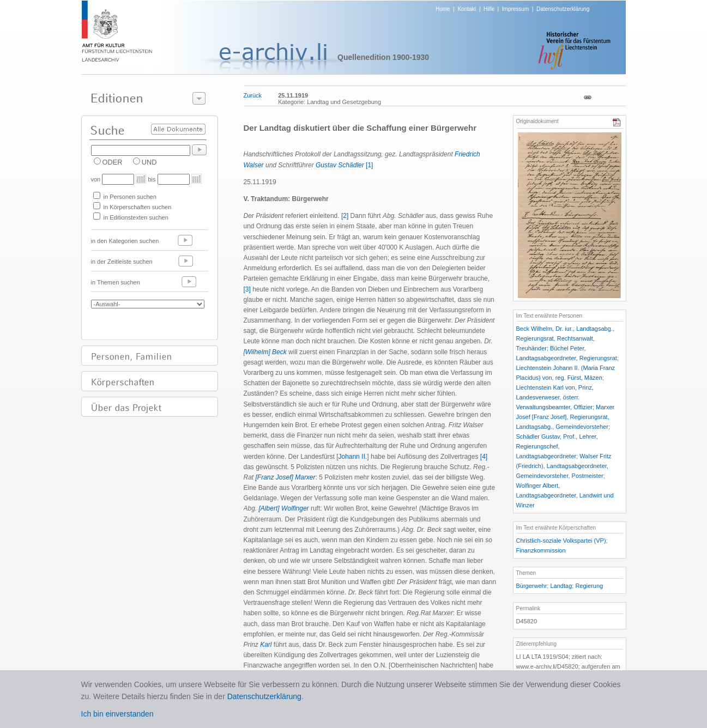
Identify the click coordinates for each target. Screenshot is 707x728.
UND (149, 162)
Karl (266, 645)
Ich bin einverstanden (117, 714)
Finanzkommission (541, 550)
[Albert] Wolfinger (284, 508)
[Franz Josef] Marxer (286, 477)
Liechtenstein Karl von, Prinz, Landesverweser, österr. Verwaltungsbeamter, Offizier (555, 397)
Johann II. (353, 457)
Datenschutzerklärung (563, 9)
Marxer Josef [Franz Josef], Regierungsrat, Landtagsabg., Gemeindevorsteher (566, 417)
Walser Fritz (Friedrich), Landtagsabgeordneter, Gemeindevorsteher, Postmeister (564, 466)
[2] (345, 216)
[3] (247, 289)
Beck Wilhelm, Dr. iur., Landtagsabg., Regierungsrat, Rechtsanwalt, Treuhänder (565, 338)
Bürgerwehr (532, 586)
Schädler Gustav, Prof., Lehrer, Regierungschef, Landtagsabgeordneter (557, 446)
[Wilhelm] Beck (265, 352)
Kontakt (467, 9)
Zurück (253, 95)
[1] (369, 165)
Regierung (589, 586)
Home (443, 9)
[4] (484, 457)
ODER (113, 162)
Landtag (561, 586)
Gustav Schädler (340, 165)
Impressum (515, 9)
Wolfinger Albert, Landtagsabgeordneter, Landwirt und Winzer (565, 495)
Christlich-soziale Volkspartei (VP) (561, 541)
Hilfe (489, 9)
